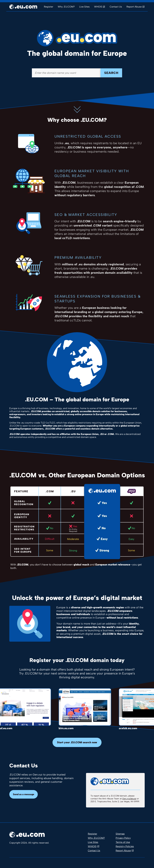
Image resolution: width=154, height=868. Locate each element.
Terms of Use (123, 842)
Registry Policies (125, 846)
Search (111, 73)
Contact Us (116, 7)
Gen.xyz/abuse (129, 799)
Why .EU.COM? (66, 7)
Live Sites (84, 7)
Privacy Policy (123, 838)
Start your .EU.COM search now (77, 742)
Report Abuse (134, 7)
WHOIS (98, 7)
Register (49, 7)
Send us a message (24, 794)
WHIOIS (92, 846)
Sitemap (120, 834)
